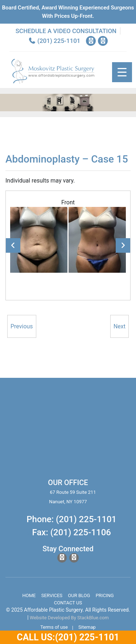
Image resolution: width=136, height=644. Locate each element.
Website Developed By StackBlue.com (69, 618)
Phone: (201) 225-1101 (71, 519)
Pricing (105, 595)
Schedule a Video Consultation (66, 31)
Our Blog (79, 595)
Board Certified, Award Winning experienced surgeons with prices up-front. (68, 12)
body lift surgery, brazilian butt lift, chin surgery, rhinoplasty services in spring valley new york (68, 432)
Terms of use (54, 627)
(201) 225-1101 (54, 41)
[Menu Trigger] (122, 72)
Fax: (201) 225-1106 (72, 532)
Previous (13, 245)
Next (123, 245)
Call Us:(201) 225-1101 (68, 637)
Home (29, 595)
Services (52, 595)
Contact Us (68, 603)
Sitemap (87, 627)
